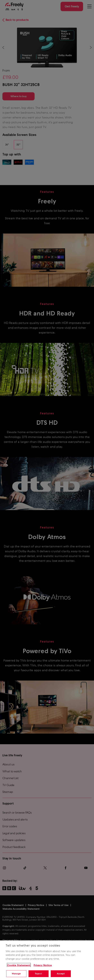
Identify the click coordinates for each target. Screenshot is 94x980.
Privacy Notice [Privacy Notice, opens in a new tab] (43, 965)
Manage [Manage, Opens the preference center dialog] (16, 974)
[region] (47, 960)
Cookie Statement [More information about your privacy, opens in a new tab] (19, 965)
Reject (39, 974)
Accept (61, 974)
